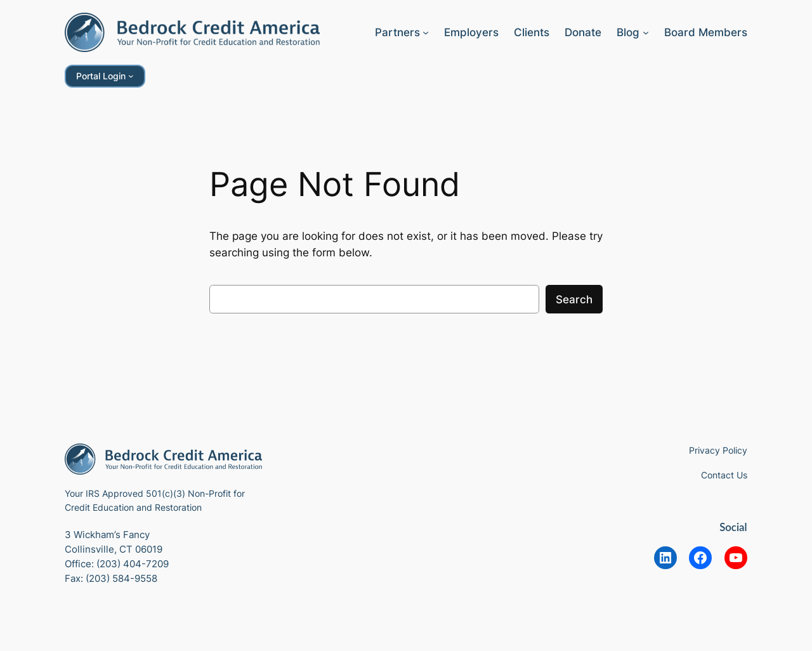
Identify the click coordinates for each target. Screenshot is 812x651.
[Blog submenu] (646, 32)
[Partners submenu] (426, 32)
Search (574, 299)
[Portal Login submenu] (131, 76)
